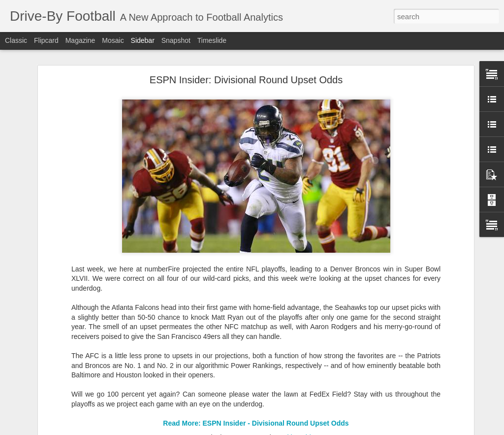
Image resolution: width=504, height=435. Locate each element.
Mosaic (113, 40)
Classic (16, 40)
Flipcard (46, 40)
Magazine (80, 40)
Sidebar (143, 40)
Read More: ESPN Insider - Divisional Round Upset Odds (256, 423)
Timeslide (212, 40)
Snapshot (176, 40)
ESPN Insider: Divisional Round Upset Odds (246, 80)
